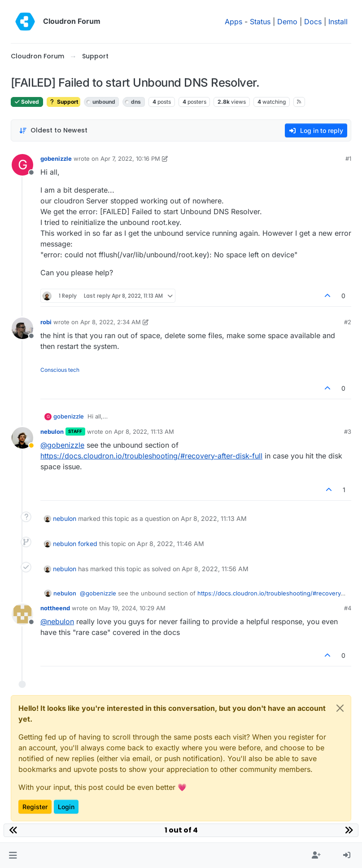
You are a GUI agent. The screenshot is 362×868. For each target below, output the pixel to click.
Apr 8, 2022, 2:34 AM (111, 322)
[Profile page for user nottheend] (22, 614)
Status (260, 22)
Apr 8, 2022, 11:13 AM (144, 432)
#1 (348, 159)
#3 (348, 432)
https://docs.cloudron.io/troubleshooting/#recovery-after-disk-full (151, 456)
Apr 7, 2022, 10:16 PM (130, 159)
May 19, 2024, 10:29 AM (132, 608)
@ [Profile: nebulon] (57, 621)
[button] (13, 855)
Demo (287, 22)
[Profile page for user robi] (22, 328)
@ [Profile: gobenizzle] (62, 445)
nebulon (52, 432)
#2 (348, 322)
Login (66, 807)
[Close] (340, 708)
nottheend (55, 608)
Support (63, 102)
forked (88, 544)
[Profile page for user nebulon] (22, 438)
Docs (313, 22)
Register (35, 807)
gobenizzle (56, 159)
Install (338, 22)
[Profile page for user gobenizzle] (22, 165)
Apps (233, 22)
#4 (348, 608)
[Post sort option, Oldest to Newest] (53, 130)
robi (46, 322)
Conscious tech (60, 370)
